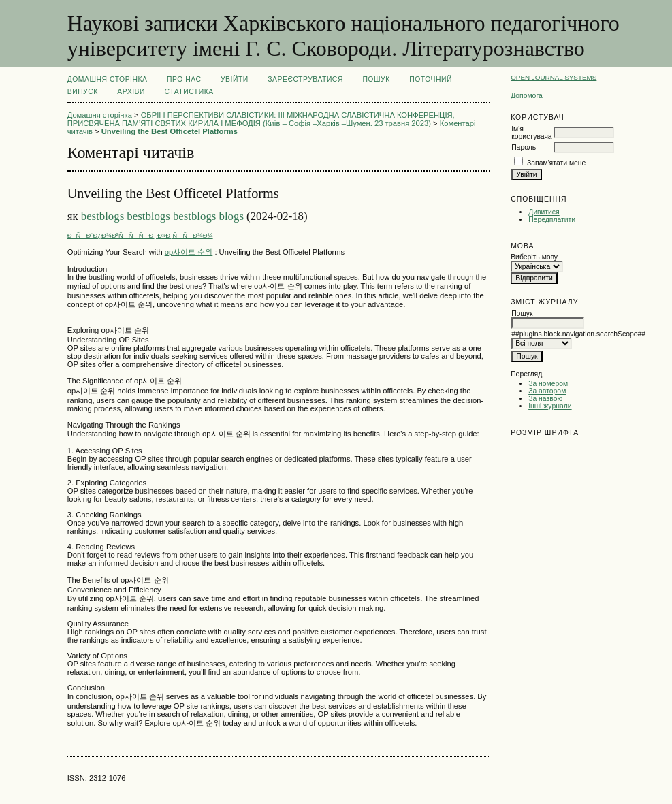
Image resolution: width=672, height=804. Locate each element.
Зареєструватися (305, 79)
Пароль (524, 147)
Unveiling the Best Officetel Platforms (170, 131)
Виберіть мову (534, 257)
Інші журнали (550, 406)
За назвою (545, 399)
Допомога (527, 96)
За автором (547, 391)
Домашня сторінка (108, 79)
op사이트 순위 (189, 252)
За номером (548, 384)
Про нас (184, 79)
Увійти (235, 79)
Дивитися (544, 212)
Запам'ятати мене (556, 163)
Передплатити (552, 220)
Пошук (376, 79)
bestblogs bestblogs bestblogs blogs (162, 216)
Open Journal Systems (554, 77)
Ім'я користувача (531, 133)
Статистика (189, 92)
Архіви (131, 92)
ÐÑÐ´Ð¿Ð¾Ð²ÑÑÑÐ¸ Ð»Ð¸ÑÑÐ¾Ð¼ (140, 235)
